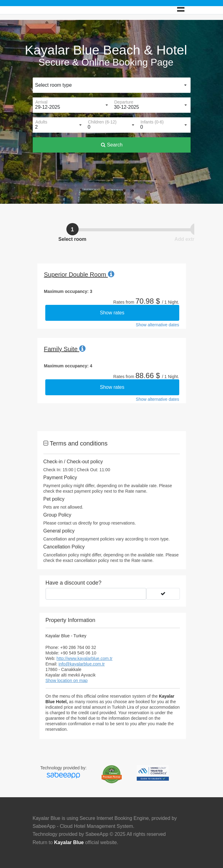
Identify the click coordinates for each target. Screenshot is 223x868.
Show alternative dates (158, 325)
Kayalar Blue (69, 842)
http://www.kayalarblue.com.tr (85, 658)
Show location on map (67, 680)
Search (112, 145)
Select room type (54, 85)
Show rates (112, 313)
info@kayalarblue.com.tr (82, 664)
